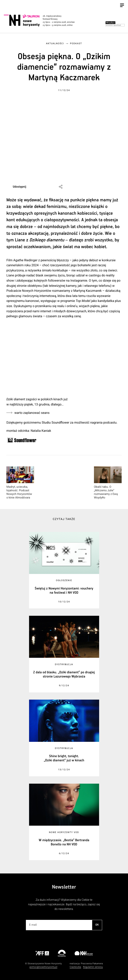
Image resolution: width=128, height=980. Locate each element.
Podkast (76, 44)
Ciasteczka (75, 967)
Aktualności (55, 44)
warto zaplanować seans (32, 413)
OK (97, 925)
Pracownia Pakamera (92, 964)
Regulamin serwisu (93, 967)
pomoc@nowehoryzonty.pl (43, 967)
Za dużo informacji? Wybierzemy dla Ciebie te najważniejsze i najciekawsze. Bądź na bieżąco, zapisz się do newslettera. (64, 904)
